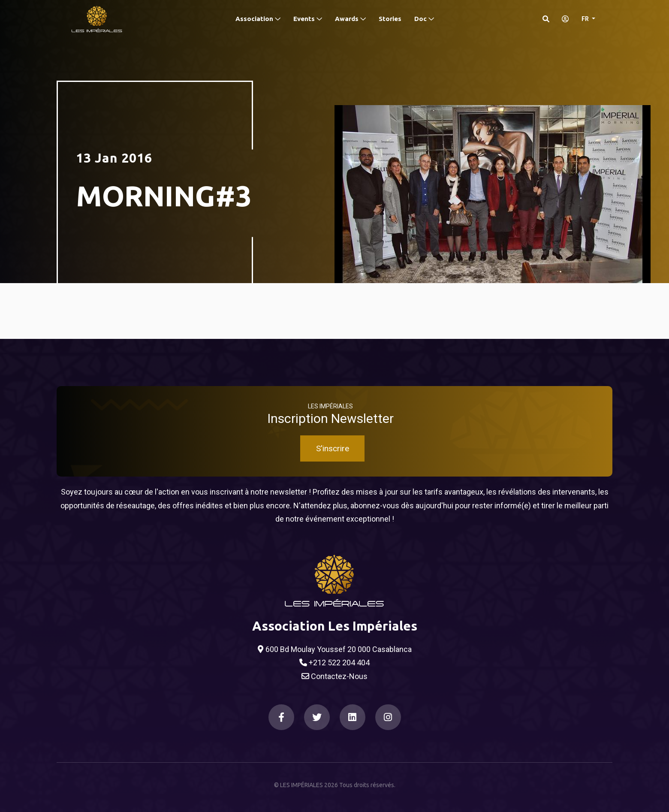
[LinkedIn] (353, 717)
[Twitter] (317, 717)
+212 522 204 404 (334, 663)
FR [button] (586, 19)
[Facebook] (281, 717)
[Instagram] (388, 717)
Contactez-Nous (334, 676)
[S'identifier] (563, 19)
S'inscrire (333, 448)
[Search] (546, 19)
